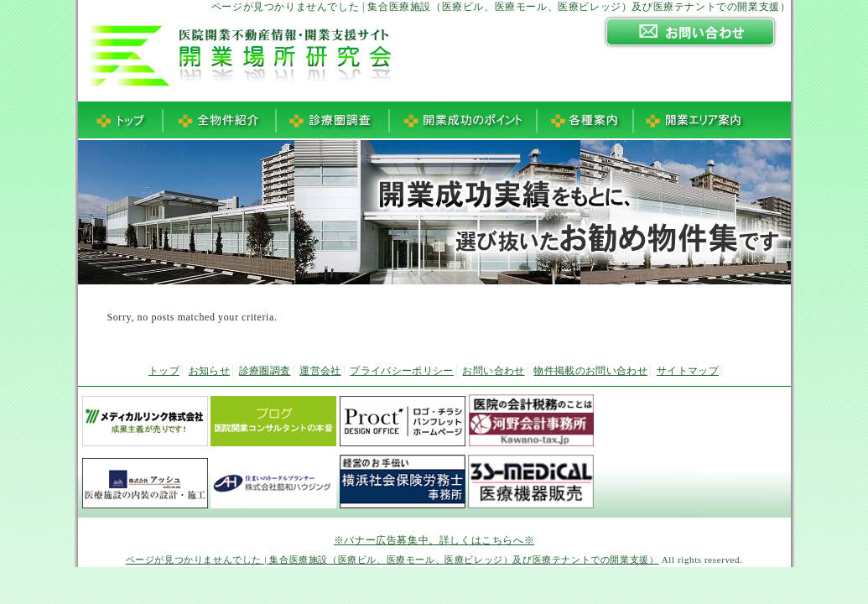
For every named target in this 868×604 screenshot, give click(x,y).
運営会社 (320, 371)
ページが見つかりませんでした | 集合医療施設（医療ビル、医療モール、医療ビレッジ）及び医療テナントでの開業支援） (392, 560)
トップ (164, 371)
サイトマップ (688, 371)
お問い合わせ (493, 371)
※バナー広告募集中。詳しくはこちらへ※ (434, 540)
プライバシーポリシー (402, 371)
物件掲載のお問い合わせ (590, 371)
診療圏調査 (265, 371)
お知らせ (209, 371)
